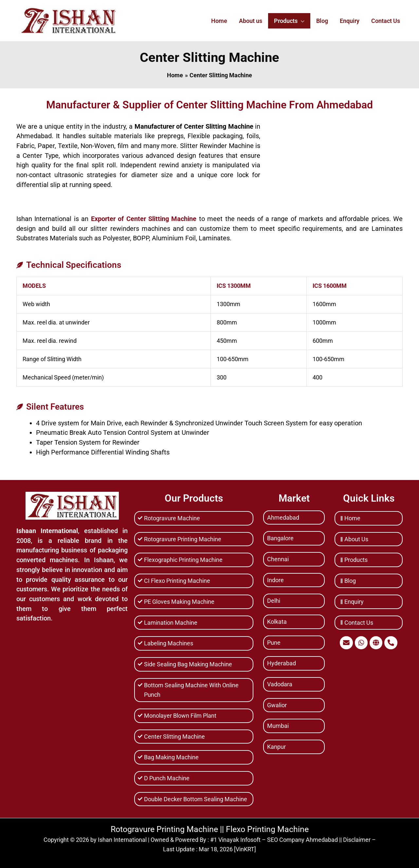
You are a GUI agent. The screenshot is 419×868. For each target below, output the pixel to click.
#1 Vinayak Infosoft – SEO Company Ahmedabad (274, 840)
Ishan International (122, 840)
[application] (301, 21)
